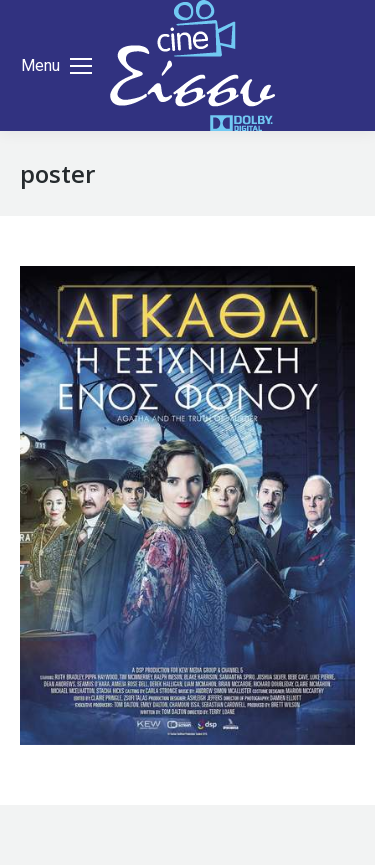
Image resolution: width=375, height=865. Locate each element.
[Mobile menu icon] (56, 66)
